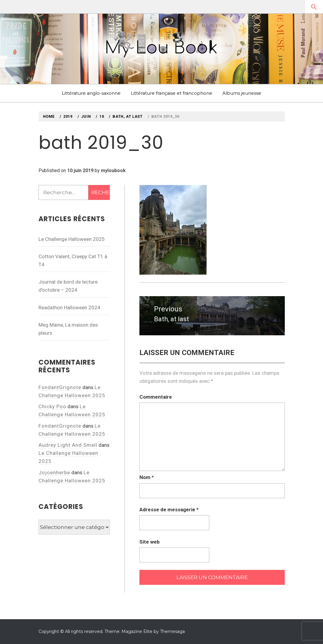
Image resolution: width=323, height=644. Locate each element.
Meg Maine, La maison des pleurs (68, 329)
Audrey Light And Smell (68, 445)
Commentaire (156, 397)
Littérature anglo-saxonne (91, 93)
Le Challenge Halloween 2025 (72, 239)
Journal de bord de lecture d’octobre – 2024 (68, 286)
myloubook (113, 170)
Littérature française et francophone (172, 93)
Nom (147, 477)
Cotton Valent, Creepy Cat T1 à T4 (73, 260)
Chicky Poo (52, 406)
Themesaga (172, 631)
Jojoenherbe (54, 472)
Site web (150, 542)
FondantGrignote (60, 387)
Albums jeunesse (242, 93)
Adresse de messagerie (169, 510)
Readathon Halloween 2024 (69, 308)
